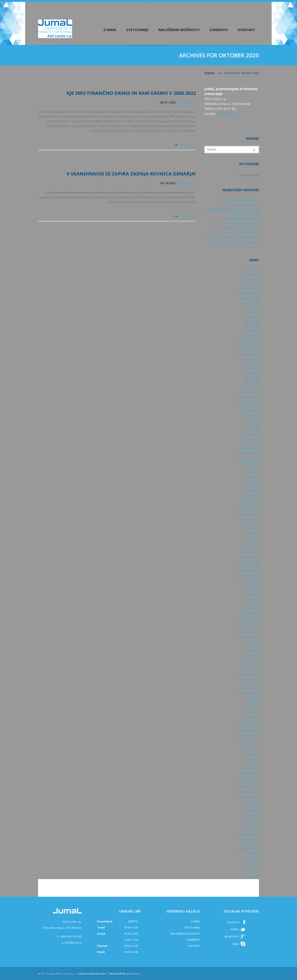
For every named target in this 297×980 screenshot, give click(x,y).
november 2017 (248, 731)
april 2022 (252, 486)
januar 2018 (251, 721)
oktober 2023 (250, 406)
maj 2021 (253, 538)
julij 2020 (253, 585)
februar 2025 (250, 331)
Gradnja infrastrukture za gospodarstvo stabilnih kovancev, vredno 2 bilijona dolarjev (232, 242)
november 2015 (248, 839)
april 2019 (252, 656)
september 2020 (248, 576)
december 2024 (248, 340)
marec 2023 (251, 434)
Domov (210, 73)
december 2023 (248, 397)
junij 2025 (253, 312)
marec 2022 (251, 491)
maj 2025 (253, 317)
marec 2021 (251, 547)
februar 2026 (250, 279)
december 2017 (248, 726)
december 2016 (248, 783)
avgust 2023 (251, 411)
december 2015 (248, 834)
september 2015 (248, 848)
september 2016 (248, 797)
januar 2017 (251, 778)
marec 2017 (251, 768)
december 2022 (248, 449)
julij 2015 (253, 853)
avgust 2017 (251, 745)
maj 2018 (253, 703)
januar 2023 (251, 444)
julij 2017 (253, 750)
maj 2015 (253, 863)
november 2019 (248, 623)
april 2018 (252, 707)
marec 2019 (251, 660)
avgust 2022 (251, 467)
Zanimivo (219, 30)
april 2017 (252, 764)
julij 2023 (253, 416)
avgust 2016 (251, 801)
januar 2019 (251, 670)
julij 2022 (253, 472)
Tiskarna (113, 974)
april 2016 (252, 820)
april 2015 (252, 867)
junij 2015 (253, 858)
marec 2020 (251, 604)
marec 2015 (251, 872)
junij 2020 (253, 590)
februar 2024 (250, 387)
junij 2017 (253, 754)
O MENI (195, 921)
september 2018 (248, 688)
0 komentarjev (186, 102)
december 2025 (248, 289)
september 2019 (248, 632)
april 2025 (252, 322)
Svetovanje (137, 30)
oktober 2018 (250, 684)
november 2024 (248, 345)
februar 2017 (250, 773)
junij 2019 (253, 646)
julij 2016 (253, 806)
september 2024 (248, 355)
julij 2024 (253, 364)
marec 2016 (251, 825)
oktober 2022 (250, 458)
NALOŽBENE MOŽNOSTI (185, 934)
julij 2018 (253, 698)
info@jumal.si (226, 114)
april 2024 (252, 378)
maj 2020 (253, 594)
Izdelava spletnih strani (92, 974)
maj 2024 (253, 373)
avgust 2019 (251, 637)
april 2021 (252, 543)
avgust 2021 (251, 524)
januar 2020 (251, 613)
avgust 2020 (251, 580)
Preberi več (188, 145)
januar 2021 (251, 557)
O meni (110, 30)
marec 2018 (251, 712)
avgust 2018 (251, 693)
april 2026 (252, 270)
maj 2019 (253, 651)
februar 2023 (250, 439)
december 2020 (248, 561)
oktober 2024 (250, 350)
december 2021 (248, 505)
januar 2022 (251, 500)
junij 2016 (253, 811)
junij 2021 (253, 533)
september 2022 (248, 463)
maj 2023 (253, 425)
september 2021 (248, 519)
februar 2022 (250, 496)
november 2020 (248, 566)
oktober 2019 (250, 627)
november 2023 (248, 402)
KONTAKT (194, 946)
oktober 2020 (250, 571)
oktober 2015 (250, 844)
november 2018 (248, 679)
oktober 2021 (250, 514)
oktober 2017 (250, 736)
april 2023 (252, 430)
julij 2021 (253, 529)
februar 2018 (250, 717)
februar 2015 (250, 877)
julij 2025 (253, 307)
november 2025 (248, 293)
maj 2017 (253, 759)
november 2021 (248, 510)
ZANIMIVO (193, 940)
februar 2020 (250, 609)
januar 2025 (251, 336)
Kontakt (246, 30)
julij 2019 (253, 641)
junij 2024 (253, 369)
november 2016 (248, 787)
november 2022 (248, 453)
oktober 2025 (250, 298)
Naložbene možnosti (179, 30)
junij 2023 (253, 420)
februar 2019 (250, 665)
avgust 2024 (251, 359)
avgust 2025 (251, 303)
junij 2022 (253, 477)
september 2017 (248, 740)
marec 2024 (251, 383)
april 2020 (252, 599)
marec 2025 (251, 326)
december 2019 (248, 618)
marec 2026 (251, 275)
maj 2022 (253, 482)
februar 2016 (250, 830)
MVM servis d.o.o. (130, 974)
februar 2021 (250, 552)
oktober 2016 (250, 792)
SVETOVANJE (192, 927)
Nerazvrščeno (250, 175)
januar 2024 (251, 392)
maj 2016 (253, 815)
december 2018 (248, 674)
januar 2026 (251, 284)
